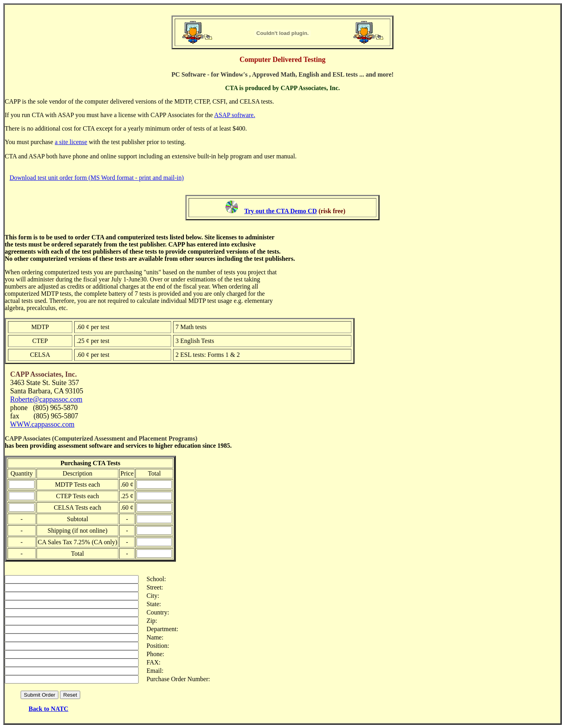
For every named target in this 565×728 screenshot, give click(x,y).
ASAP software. (234, 111)
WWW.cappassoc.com (42, 421)
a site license (71, 138)
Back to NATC (48, 705)
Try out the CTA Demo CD (281, 207)
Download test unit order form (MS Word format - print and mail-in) (97, 174)
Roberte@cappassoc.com (46, 396)
